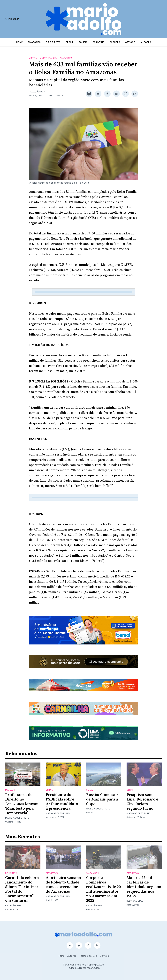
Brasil (70, 42)
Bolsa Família (48, 58)
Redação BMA (37, 92)
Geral (49, 790)
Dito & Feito (53, 42)
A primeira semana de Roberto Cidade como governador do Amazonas (63, 885)
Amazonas (34, 42)
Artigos (130, 42)
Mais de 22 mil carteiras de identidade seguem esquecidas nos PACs (144, 887)
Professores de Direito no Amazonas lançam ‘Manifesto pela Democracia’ (22, 804)
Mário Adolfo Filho (17, 818)
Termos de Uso (88, 956)
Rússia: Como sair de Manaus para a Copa (102, 799)
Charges (115, 42)
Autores (146, 42)
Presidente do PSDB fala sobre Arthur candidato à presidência (62, 802)
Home (19, 42)
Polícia (83, 42)
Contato (104, 956)
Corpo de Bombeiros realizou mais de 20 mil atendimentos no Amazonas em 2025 (103, 889)
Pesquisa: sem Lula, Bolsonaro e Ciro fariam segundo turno (142, 802)
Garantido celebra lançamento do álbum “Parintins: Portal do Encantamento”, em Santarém (22, 889)
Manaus (10, 790)
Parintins (98, 42)
